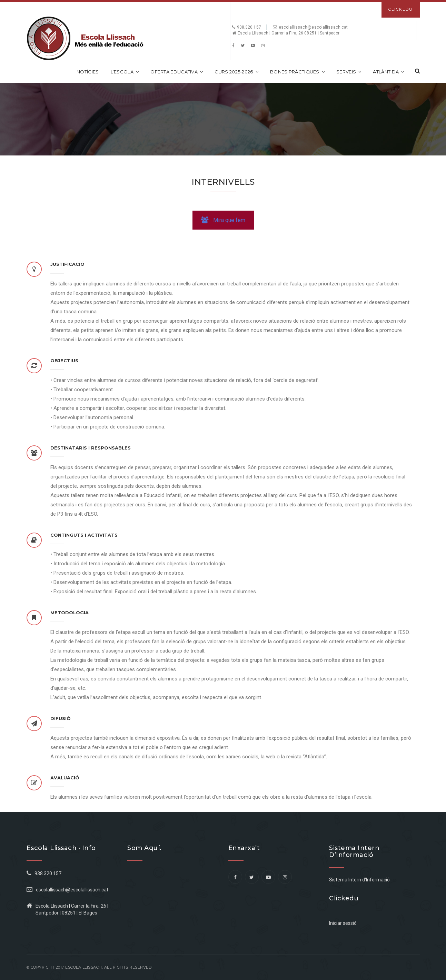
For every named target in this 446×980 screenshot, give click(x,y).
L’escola (125, 72)
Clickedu (401, 9)
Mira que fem (223, 220)
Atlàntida (388, 72)
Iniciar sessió (343, 923)
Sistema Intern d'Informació (359, 880)
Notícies (88, 72)
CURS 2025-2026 (236, 72)
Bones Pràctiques (297, 72)
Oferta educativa (177, 72)
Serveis (349, 72)
